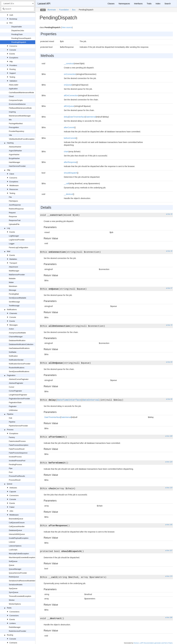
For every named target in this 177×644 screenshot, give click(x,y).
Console (13, 50)
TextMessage (14, 306)
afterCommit (69, 127)
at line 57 (169, 288)
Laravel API (44, 4)
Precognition (14, 127)
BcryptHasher (14, 158)
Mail (9, 251)
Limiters (13, 623)
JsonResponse (15, 205)
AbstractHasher (15, 147)
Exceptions (14, 58)
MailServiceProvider (17, 275)
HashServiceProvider (17, 166)
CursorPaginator (15, 391)
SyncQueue (14, 592)
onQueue (68, 85)
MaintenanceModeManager (20, 116)
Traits (149, 4)
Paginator (13, 406)
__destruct (68, 194)
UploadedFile (14, 224)
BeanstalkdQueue (16, 519)
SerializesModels (16, 585)
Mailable (12, 278)
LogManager (14, 236)
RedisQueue (14, 577)
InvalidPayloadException (19, 538)
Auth (11, 15)
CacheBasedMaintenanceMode (21, 93)
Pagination (11, 375)
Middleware (14, 185)
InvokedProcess (15, 457)
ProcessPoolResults (17, 476)
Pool (11, 472)
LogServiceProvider (17, 240)
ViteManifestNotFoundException (22, 139)
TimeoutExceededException (20, 596)
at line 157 (169, 550)
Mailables (13, 259)
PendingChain (17, 34)
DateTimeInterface (77, 117)
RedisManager (15, 627)
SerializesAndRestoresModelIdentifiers (24, 581)
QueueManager (15, 569)
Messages (13, 325)
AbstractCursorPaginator (19, 379)
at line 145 (169, 525)
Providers (13, 65)
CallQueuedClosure (17, 523)
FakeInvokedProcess (17, 441)
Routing (13, 69)
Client (12, 174)
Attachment (13, 267)
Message (13, 290)
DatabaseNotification (17, 340)
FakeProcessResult (17, 449)
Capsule (13, 492)
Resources (14, 189)
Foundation (64, 10)
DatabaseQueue (15, 530)
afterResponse (70, 162)
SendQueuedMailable (17, 298)
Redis (9, 608)
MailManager (14, 271)
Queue (10, 484)
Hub (11, 418)
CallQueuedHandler (17, 526)
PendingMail (14, 294)
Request (12, 213)
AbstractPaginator (16, 383)
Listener (12, 542)
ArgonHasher (14, 154)
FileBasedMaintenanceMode (20, 108)
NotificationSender (16, 360)
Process (10, 430)
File (10, 197)
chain (66, 152)
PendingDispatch (19, 42)
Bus (11, 23)
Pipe (11, 468)
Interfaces (138, 4)
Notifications (12, 309)
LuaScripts (13, 550)
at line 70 (169, 325)
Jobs (11, 511)
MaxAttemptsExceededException (22, 557)
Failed (12, 507)
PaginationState (15, 402)
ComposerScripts (16, 100)
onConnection (70, 74)
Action (11, 329)
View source (67, 27)
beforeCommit (70, 138)
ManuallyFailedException (19, 554)
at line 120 (169, 462)
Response (13, 216)
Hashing (10, 143)
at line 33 (169, 214)
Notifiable (13, 352)
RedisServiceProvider (17, 631)
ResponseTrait (15, 220)
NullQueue (13, 561)
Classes (111, 4)
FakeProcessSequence (18, 453)
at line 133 (169, 488)
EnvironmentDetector (17, 104)
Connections (14, 612)
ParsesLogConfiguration (18, 247)
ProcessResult (15, 480)
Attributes (13, 488)
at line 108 (169, 436)
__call (66, 183)
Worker (12, 600)
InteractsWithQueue (17, 534)
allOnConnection (71, 95)
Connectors (14, 495)
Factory (12, 437)
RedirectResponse (16, 209)
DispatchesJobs (18, 31)
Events (12, 54)
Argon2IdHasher (15, 151)
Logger (12, 244)
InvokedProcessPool (17, 461)
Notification (13, 356)
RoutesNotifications (17, 368)
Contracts (13, 643)
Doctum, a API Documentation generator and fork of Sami (153, 643)
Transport (13, 263)
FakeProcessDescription (19, 445)
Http (11, 62)
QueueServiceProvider (18, 573)
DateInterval (91, 117)
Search (168, 4)
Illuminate (52, 10)
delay (66, 117)
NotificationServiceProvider (20, 364)
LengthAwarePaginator (18, 395)
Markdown (13, 286)
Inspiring (12, 112)
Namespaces (124, 4)
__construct (69, 64)
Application (13, 89)
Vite (10, 135)
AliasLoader (14, 85)
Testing (12, 77)
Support (13, 73)
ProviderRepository (17, 131)
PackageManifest (16, 124)
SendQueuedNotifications (19, 371)
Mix (10, 120)
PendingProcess (15, 464)
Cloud (11, 96)
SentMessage (14, 302)
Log (8, 228)
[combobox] (18, 9)
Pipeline (10, 414)
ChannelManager (16, 337)
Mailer (11, 282)
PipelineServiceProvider (18, 426)
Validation (13, 81)
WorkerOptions (15, 604)
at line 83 (169, 362)
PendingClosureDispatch (21, 38)
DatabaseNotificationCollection (21, 344)
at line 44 (169, 251)
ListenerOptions (15, 546)
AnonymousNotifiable (17, 333)
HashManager (15, 162)
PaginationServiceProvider (19, 399)
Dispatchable (17, 27)
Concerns (13, 46)
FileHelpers (13, 201)
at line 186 (169, 617)
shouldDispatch (71, 173)
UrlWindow (13, 410)
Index (158, 4)
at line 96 (169, 399)
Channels (13, 313)
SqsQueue (13, 588)
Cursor (12, 387)
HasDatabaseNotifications (19, 348)
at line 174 (169, 576)
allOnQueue (69, 106)
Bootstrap (13, 19)
